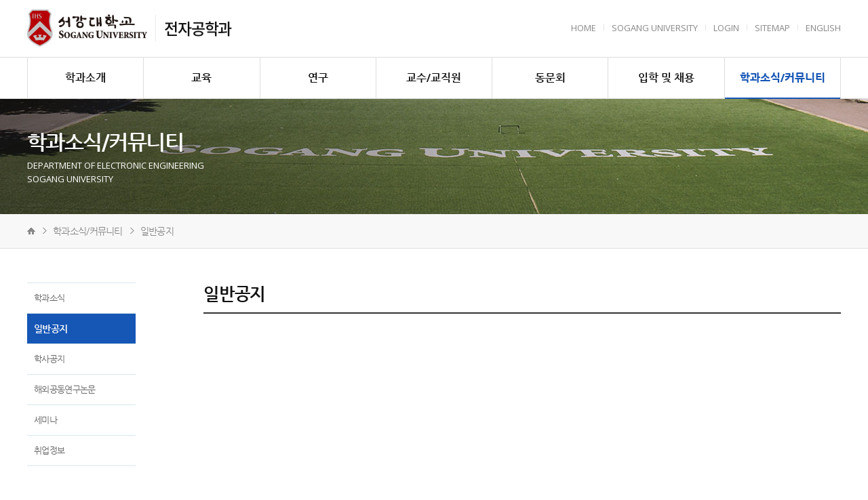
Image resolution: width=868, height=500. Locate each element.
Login (726, 28)
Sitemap (772, 28)
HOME (584, 28)
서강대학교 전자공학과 (87, 28)
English (823, 28)
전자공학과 (198, 28)
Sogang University (655, 28)
